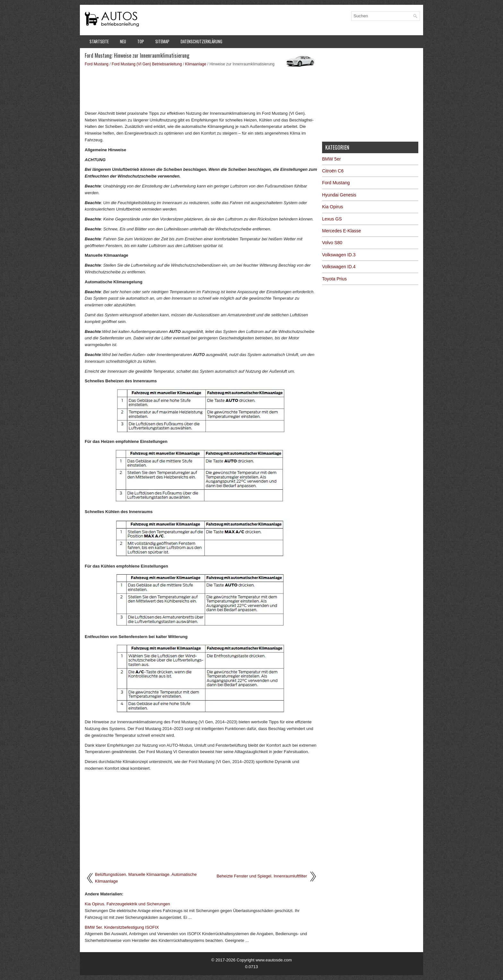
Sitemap (162, 41)
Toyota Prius (334, 279)
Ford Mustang (97, 64)
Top (141, 41)
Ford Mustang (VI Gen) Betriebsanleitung (147, 64)
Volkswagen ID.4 (339, 267)
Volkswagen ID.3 (339, 255)
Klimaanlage (196, 64)
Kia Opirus (332, 207)
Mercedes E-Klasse (341, 231)
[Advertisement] (201, 88)
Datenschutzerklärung (201, 41)
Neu (123, 41)
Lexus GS (332, 219)
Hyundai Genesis (339, 195)
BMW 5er (331, 159)
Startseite (99, 41)
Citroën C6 (333, 171)
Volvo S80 (332, 243)
